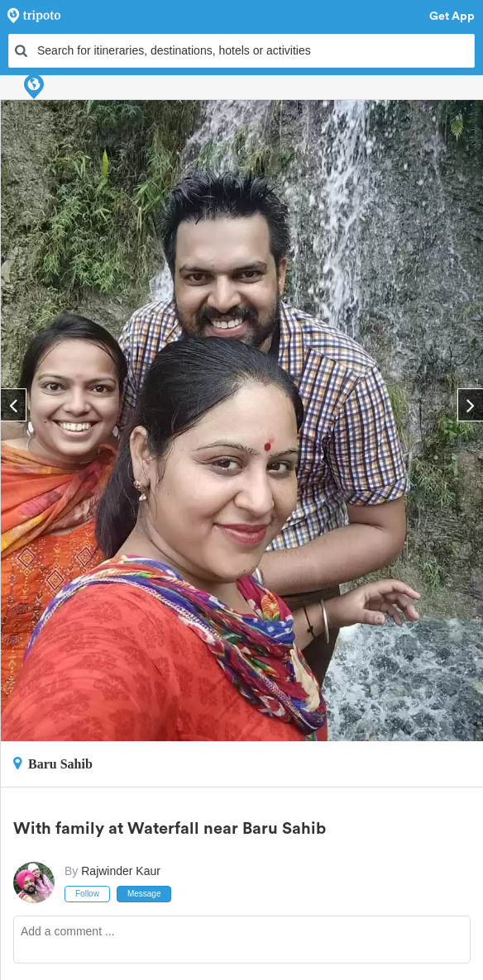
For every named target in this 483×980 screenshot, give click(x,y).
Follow (87, 894)
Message (144, 894)
